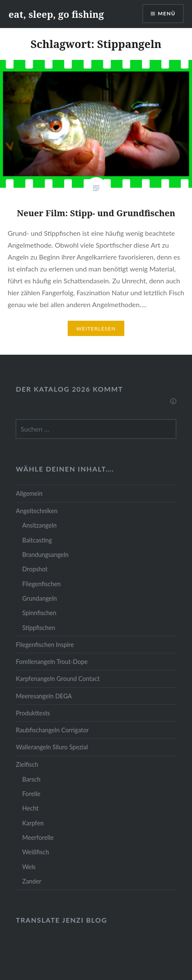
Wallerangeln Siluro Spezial (52, 747)
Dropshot (35, 569)
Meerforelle (38, 837)
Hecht (30, 808)
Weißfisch (36, 852)
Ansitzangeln (39, 525)
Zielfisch (27, 764)
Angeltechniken (37, 511)
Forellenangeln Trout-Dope (52, 662)
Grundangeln (39, 598)
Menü (167, 13)
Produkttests (33, 713)
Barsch (31, 779)
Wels (29, 867)
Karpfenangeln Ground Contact (58, 679)
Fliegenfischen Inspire (45, 645)
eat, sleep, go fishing (56, 14)
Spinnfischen (39, 613)
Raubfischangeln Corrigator (52, 730)
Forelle (31, 794)
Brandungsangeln (45, 555)
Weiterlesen (96, 329)
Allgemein (29, 493)
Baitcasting (37, 540)
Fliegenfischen (41, 584)
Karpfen (33, 823)
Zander (32, 881)
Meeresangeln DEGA (44, 696)
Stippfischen (39, 628)
